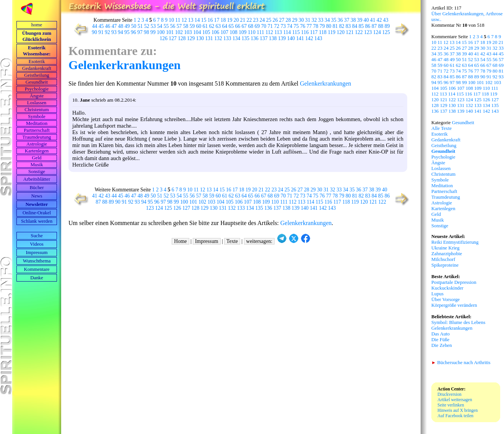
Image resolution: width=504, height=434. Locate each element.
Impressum (37, 253)
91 (101, 32)
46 (108, 26)
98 (146, 32)
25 (269, 20)
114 (287, 32)
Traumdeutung (37, 137)
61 (205, 26)
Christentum (37, 110)
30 (301, 20)
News (37, 196)
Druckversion (450, 394)
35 (334, 20)
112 (269, 32)
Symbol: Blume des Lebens (458, 322)
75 (296, 26)
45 (101, 26)
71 (270, 26)
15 (204, 20)
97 (140, 32)
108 (233, 32)
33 (321, 20)
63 (218, 26)
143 (318, 38)
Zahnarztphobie (447, 254)
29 (295, 20)
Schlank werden (37, 221)
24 (262, 20)
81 (335, 26)
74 (290, 26)
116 (305, 32)
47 (114, 26)
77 (309, 26)
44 (95, 26)
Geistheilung (37, 75)
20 (236, 20)
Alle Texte (441, 128)
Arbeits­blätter (37, 179)
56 (173, 26)
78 (316, 26)
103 (188, 32)
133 (227, 38)
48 (121, 26)
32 (314, 20)
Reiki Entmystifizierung (455, 242)
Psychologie (37, 89)
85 (361, 26)
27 (282, 20)
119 (332, 32)
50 (134, 26)
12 (184, 20)
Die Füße (440, 340)
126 (164, 38)
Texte (232, 241)
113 (278, 32)
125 (386, 32)
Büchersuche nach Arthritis (461, 363)
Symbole (37, 117)
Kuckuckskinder (447, 288)
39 (360, 20)
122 (359, 32)
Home (180, 241)
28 (288, 20)
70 (264, 26)
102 (179, 32)
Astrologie (37, 144)
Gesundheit (37, 82)
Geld (37, 158)
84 (355, 26)
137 (263, 38)
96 (133, 32)
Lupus (437, 294)
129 (191, 38)
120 (341, 32)
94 (120, 32)
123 (368, 32)
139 (282, 38)
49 (127, 26)
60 (199, 26)
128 (182, 38)
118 (323, 32)
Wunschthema (37, 261)
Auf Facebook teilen (455, 416)
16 (210, 20)
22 (249, 20)
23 (256, 20)
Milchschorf (443, 259)
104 (197, 32)
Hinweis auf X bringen (458, 410)
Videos (37, 244)
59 (192, 26)
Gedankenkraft (37, 68)
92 (107, 32)
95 (127, 32)
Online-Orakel (37, 213)
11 (178, 20)
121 (350, 32)
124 (377, 32)
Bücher (37, 188)
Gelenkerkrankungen (124, 65)
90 (94, 32)
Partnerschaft (37, 130)
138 (273, 38)
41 (373, 20)
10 (171, 20)
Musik (37, 165)
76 (303, 26)
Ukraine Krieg (445, 248)
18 (223, 20)
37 (347, 20)
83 (348, 26)
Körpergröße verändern (454, 305)
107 (224, 32)
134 (236, 38)
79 (322, 26)
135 (245, 38)
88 (381, 26)
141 (300, 38)
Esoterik (37, 62)
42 (379, 20)
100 (161, 32)
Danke (37, 278)
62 (212, 26)
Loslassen (37, 103)
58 (186, 26)
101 (170, 32)
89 (387, 26)
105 (206, 32)
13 (191, 20)
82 (342, 26)
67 (244, 26)
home (37, 25)
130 (200, 38)
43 (386, 20)
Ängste (37, 96)
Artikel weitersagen (455, 400)
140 (291, 38)
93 (114, 32)
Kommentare (37, 269)
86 (368, 26)
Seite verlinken (451, 405)
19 (230, 20)
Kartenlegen (37, 151)
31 (308, 20)
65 (231, 26)
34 (327, 20)
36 (340, 20)
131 (209, 38)
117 (314, 32)
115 (296, 32)
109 (242, 32)
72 (277, 26)
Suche (37, 236)
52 (147, 26)
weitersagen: (259, 241)
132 (218, 38)
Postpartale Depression (454, 282)
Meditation (37, 123)
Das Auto (441, 334)
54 (160, 26)
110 (252, 32)
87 (374, 26)
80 (329, 26)
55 (166, 26)
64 (225, 26)
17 (217, 20)
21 (243, 20)
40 (366, 20)
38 (353, 20)
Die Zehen (442, 345)
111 (260, 32)
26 (275, 20)
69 (257, 26)
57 (179, 26)
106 (215, 32)
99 (153, 32)
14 (197, 20)
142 (309, 38)
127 (172, 38)
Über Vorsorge (445, 300)
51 (140, 26)
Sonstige (37, 172)
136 (255, 38)
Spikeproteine (445, 265)
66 (238, 26)
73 (283, 26)
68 (251, 26)
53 (153, 26)
